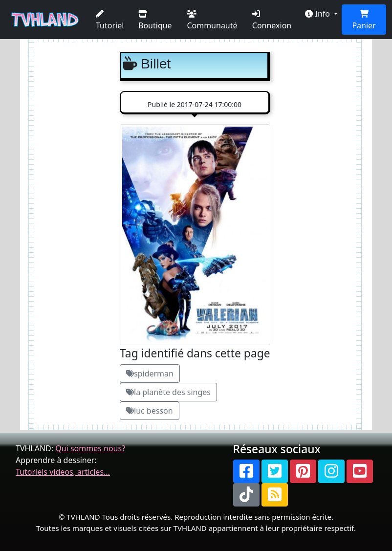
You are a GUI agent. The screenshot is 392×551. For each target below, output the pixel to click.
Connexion (272, 20)
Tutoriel (110, 20)
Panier (364, 20)
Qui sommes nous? (90, 448)
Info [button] (318, 14)
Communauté (212, 20)
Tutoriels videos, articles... (63, 472)
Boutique (155, 20)
